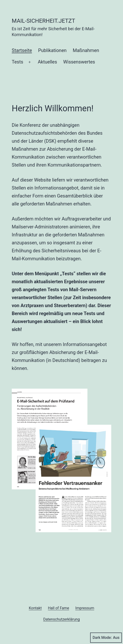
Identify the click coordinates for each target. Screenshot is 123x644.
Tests (17, 62)
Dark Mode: (106, 638)
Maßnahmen (86, 50)
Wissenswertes (79, 62)
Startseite (22, 50)
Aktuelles (47, 62)
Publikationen (52, 50)
